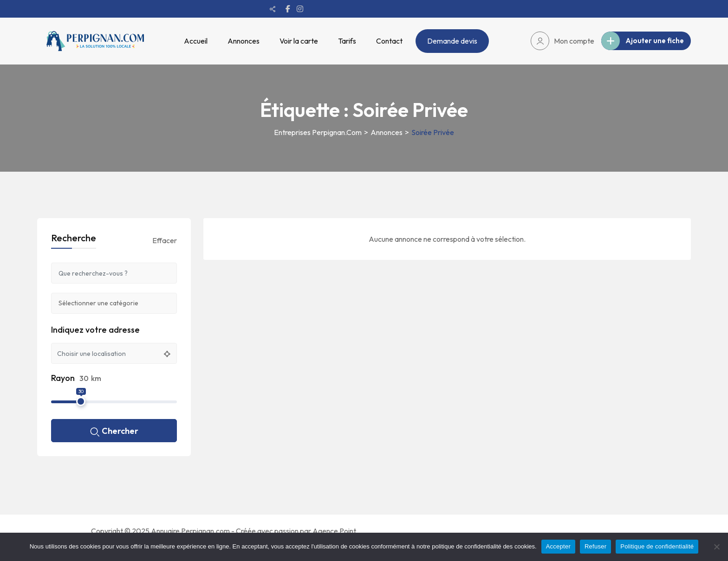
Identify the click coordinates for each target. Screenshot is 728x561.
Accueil (196, 41)
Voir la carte (299, 41)
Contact (389, 41)
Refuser (595, 546)
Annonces (244, 41)
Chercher (114, 432)
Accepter (558, 546)
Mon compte (562, 41)
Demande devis (452, 41)
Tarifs (347, 41)
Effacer (165, 240)
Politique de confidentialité (657, 546)
